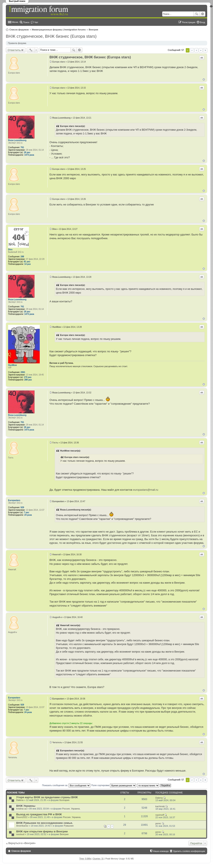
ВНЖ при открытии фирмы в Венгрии (42, 831)
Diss (10, 250)
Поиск (197, 14)
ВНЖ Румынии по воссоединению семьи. (45, 823)
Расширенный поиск (202, 14)
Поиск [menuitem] (26, 22)
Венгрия (93, 30)
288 (22, 257)
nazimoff (160, 815)
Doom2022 (22, 817)
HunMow (12, 365)
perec (158, 823)
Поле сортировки (114, 785)
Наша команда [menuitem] (161, 851)
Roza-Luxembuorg (17, 140)
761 (22, 147)
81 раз (27, 262)
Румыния (69, 826)
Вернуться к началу (204, 79)
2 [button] (192, 50)
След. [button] (205, 50)
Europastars (14, 500)
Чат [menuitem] (36, 22)
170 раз (28, 377)
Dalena (20, 800)
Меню (15, 22)
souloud (20, 834)
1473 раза (29, 155)
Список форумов (19, 30)
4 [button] (201, 50)
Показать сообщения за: (66, 785)
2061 (23, 372)
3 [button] (196, 50)
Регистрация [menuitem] (189, 22)
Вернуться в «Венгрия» (22, 843)
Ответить (14, 50)
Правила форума (17, 43)
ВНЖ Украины (26, 806)
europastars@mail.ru (146, 490)
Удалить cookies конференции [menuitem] (189, 851)
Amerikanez (22, 826)
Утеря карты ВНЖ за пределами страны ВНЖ (47, 797)
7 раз (27, 512)
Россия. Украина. (71, 809)
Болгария (64, 800)
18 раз (27, 152)
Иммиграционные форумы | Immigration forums (59, 30)
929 (22, 507)
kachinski (160, 806)
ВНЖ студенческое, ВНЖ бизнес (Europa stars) (51, 36)
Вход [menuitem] (202, 22)
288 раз (28, 380)
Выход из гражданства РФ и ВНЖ (39, 814)
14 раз (28, 264)
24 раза (28, 515)
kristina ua (21, 809)
